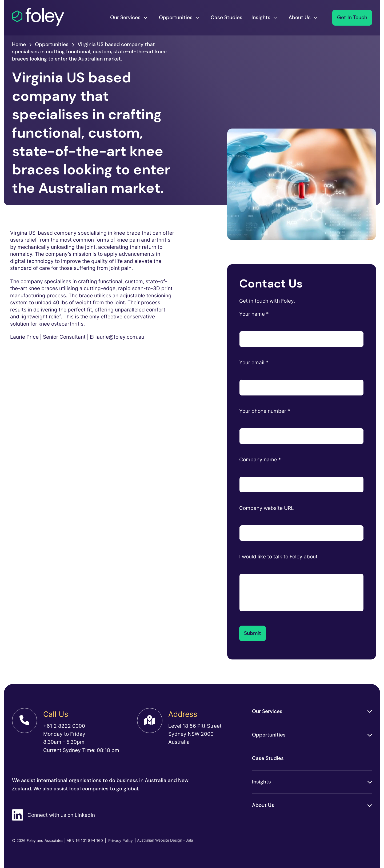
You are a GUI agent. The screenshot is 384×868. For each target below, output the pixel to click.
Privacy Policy (119, 840)
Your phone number (265, 411)
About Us (300, 17)
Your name (254, 314)
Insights (261, 17)
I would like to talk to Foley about (278, 557)
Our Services (125, 17)
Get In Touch (352, 17)
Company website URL (267, 508)
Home (19, 44)
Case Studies (227, 17)
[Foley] (38, 18)
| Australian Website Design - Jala (164, 840)
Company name (260, 460)
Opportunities (176, 17)
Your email (254, 363)
